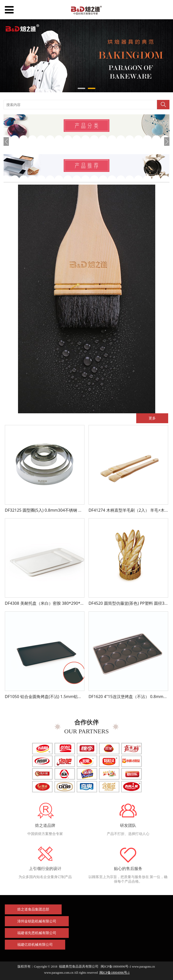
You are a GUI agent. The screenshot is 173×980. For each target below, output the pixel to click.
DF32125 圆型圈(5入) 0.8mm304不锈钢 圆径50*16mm (55, 510)
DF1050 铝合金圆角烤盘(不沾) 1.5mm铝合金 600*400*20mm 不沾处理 (70, 697)
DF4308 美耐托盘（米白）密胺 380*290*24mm (49, 603)
